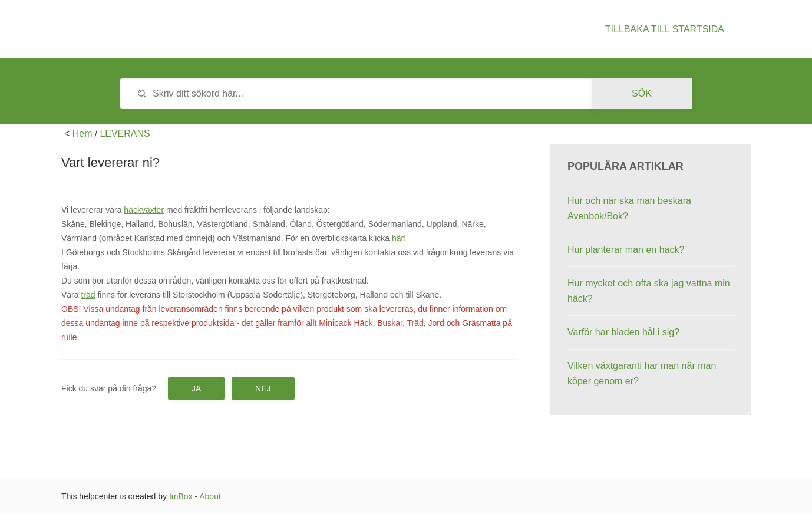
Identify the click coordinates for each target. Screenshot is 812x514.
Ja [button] (196, 388)
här (398, 238)
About (210, 496)
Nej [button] (263, 388)
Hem (82, 134)
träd (88, 295)
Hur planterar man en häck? (626, 250)
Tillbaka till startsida (665, 29)
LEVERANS (125, 134)
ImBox (181, 496)
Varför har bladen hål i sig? (623, 332)
